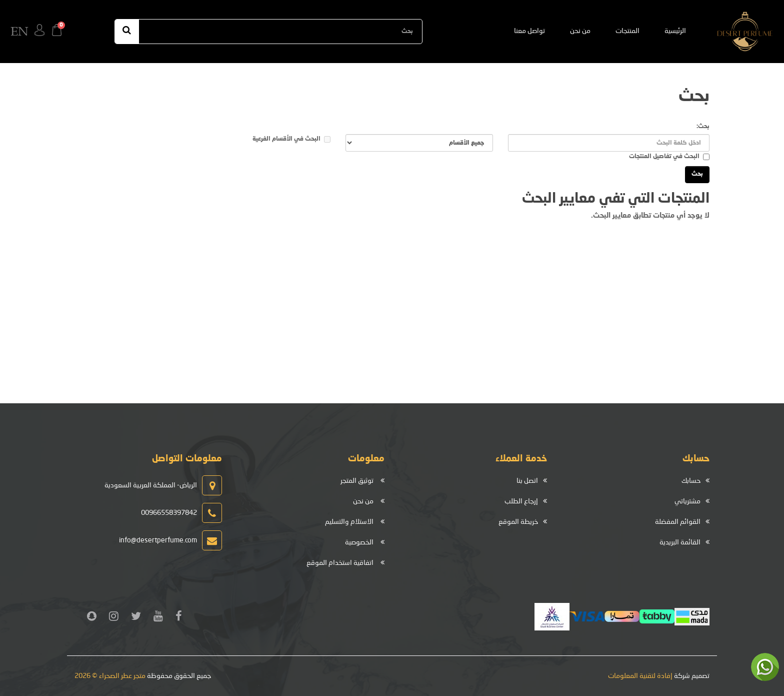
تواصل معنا (529, 31)
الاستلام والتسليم (349, 522)
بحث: (703, 127)
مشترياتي (687, 501)
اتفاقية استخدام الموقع (340, 563)
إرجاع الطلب (521, 501)
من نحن (580, 31)
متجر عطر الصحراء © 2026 (110, 676)
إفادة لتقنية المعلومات (640, 676)
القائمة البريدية (680, 542)
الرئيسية (675, 31)
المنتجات (627, 31)
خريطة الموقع (518, 522)
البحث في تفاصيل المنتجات (669, 157)
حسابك (691, 481)
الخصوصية (359, 542)
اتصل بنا (527, 481)
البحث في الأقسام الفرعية (291, 139)
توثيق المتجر (357, 481)
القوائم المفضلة (678, 522)
